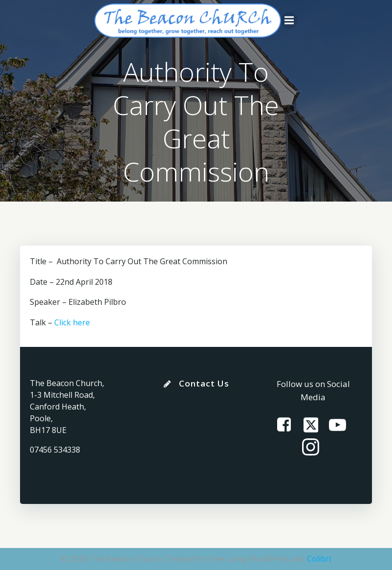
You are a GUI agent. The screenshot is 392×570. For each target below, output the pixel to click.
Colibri (319, 559)
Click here (72, 322)
